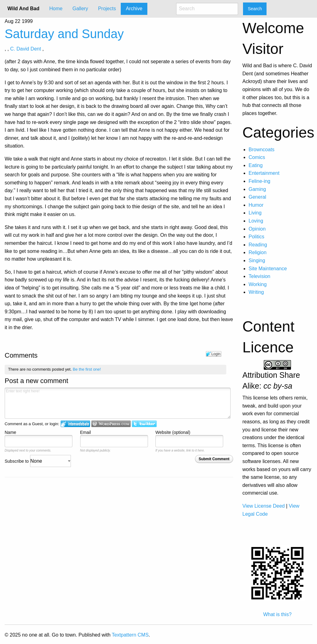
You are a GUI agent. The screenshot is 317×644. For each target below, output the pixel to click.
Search (255, 9)
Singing (257, 260)
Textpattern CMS (130, 635)
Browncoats (262, 150)
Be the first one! (87, 369)
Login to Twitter (144, 424)
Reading (258, 245)
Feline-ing (259, 181)
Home (56, 9)
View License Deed (264, 506)
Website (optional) (173, 432)
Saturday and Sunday (64, 34)
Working (258, 284)
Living (255, 213)
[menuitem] (56, 9)
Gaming (257, 189)
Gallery (80, 9)
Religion (258, 252)
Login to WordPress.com (111, 424)
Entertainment (264, 173)
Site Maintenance (268, 269)
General (257, 197)
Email (86, 432)
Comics (257, 157)
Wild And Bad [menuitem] (23, 9)
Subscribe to (38, 461)
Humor (256, 205)
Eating (256, 165)
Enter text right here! (118, 403)
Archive (134, 9)
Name (10, 432)
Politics (256, 237)
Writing (256, 292)
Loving (256, 221)
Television (259, 276)
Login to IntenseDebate (75, 424)
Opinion (257, 229)
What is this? (277, 614)
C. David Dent (26, 49)
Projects (107, 9)
